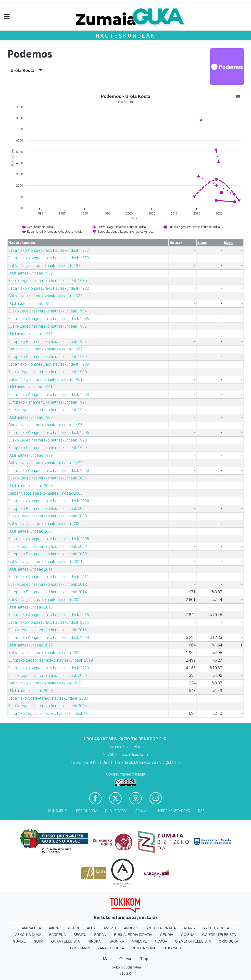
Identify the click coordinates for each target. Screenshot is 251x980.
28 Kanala (172, 948)
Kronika (116, 941)
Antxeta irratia (161, 928)
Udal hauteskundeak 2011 (31, 569)
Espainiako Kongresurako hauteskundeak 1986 (49, 319)
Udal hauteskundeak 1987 (31, 334)
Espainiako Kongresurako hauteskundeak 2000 (49, 471)
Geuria (167, 935)
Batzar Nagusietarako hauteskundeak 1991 (45, 379)
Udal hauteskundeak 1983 (31, 304)
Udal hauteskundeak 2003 (31, 486)
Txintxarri (80, 948)
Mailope (139, 941)
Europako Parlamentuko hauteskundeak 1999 (48, 448)
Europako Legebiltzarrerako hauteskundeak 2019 (51, 660)
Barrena (58, 935)
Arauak (142, 811)
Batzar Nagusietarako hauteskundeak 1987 (45, 349)
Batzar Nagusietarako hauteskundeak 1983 (45, 296)
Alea (91, 928)
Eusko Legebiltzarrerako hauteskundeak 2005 (48, 516)
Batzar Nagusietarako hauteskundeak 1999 (45, 463)
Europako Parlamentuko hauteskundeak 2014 (48, 592)
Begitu (80, 935)
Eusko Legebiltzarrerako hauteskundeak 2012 (48, 584)
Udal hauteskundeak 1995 (31, 417)
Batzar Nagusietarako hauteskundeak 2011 (45, 562)
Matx (107, 959)
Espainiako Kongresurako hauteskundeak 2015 (49, 615)
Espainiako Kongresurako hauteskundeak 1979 (49, 258)
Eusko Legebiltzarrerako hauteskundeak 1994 (48, 410)
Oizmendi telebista (193, 941)
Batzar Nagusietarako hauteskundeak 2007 (45, 524)
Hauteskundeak (125, 36)
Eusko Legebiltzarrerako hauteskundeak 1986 (48, 326)
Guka (38, 941)
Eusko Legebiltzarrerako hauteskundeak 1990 (48, 372)
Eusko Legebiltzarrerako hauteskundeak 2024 (48, 706)
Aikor (54, 928)
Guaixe (19, 941)
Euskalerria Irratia (133, 935)
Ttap (144, 959)
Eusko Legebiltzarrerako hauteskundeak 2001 (48, 478)
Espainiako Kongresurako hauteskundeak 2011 (49, 577)
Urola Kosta (27, 70)
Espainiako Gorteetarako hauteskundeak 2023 (48, 698)
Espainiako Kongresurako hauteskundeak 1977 (49, 250)
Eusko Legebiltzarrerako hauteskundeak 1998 (48, 440)
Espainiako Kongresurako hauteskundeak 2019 (49, 638)
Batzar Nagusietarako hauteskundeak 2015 (45, 600)
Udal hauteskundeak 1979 (31, 273)
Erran (100, 935)
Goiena (188, 935)
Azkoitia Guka (28, 935)
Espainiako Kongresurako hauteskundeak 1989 (49, 364)
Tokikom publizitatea (125, 967)
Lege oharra (86, 811)
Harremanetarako (173, 811)
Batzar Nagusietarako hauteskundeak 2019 (45, 653)
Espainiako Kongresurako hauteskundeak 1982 (49, 288)
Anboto (131, 928)
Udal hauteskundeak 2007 (31, 531)
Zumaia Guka (144, 948)
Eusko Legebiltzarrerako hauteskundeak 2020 (48, 675)
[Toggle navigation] (7, 17)
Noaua (161, 941)
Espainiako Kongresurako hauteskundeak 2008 (49, 539)
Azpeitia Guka (216, 928)
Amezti (110, 928)
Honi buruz (57, 811)
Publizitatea (116, 811)
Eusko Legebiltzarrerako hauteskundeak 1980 (48, 281)
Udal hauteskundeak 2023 (31, 691)
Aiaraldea (31, 928)
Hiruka (94, 941)
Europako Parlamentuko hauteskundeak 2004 (48, 508)
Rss (201, 811)
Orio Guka (228, 941)
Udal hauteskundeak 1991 (31, 387)
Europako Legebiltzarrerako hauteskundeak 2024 (51, 713)
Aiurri (73, 928)
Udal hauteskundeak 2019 (31, 645)
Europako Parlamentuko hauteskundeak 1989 (48, 357)
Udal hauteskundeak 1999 (31, 455)
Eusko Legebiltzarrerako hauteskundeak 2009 (48, 546)
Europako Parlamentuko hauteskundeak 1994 (48, 402)
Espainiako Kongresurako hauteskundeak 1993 (49, 395)
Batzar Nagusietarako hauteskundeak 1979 (45, 266)
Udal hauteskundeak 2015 (31, 607)
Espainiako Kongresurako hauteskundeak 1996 (49, 433)
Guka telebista (66, 941)
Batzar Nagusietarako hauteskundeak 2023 (45, 683)
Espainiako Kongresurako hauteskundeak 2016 (49, 622)
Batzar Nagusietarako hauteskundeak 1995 (45, 425)
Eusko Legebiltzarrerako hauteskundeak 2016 (48, 630)
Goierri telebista (219, 935)
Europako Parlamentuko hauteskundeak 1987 (48, 341)
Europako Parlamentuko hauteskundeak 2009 (48, 554)
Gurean (126, 959)
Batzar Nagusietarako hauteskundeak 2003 (45, 493)
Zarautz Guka (111, 948)
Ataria (190, 928)
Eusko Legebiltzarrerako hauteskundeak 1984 (48, 311)
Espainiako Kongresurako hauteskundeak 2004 (49, 501)
